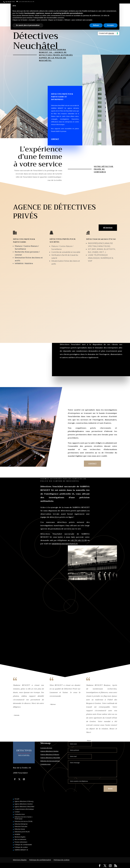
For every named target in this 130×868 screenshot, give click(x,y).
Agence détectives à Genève (49, 751)
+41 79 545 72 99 (79, 540)
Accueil (17, 799)
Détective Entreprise (21, 824)
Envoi (110, 789)
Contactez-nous (45, 764)
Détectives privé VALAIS (22, 832)
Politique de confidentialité (23, 845)
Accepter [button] (111, 25)
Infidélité (17, 834)
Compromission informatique (24, 809)
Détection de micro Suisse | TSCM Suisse (23, 818)
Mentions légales (20, 837)
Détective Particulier (21, 826)
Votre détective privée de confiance (104, 169)
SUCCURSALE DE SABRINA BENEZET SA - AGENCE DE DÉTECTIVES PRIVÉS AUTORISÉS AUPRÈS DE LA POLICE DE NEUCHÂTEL (56, 55)
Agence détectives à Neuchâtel (50, 758)
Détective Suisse (20, 829)
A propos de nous (46, 748)
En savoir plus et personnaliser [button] (28, 25)
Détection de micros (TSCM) (23, 821)
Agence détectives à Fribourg (50, 754)
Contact (17, 812)
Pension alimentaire (21, 842)
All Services (108, 228)
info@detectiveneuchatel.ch (65, 544)
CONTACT (55, 139)
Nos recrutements (20, 839)
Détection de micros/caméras (50, 761)
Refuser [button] (96, 25)
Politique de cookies (21, 847)
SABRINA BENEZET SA (21, 850)
